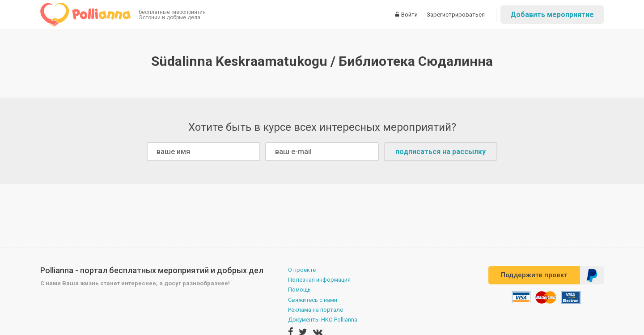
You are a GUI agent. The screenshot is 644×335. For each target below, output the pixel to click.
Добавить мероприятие (552, 15)
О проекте (302, 270)
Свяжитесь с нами (313, 300)
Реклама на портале (316, 310)
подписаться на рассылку (441, 152)
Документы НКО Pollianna (323, 320)
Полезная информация (319, 280)
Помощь (299, 290)
